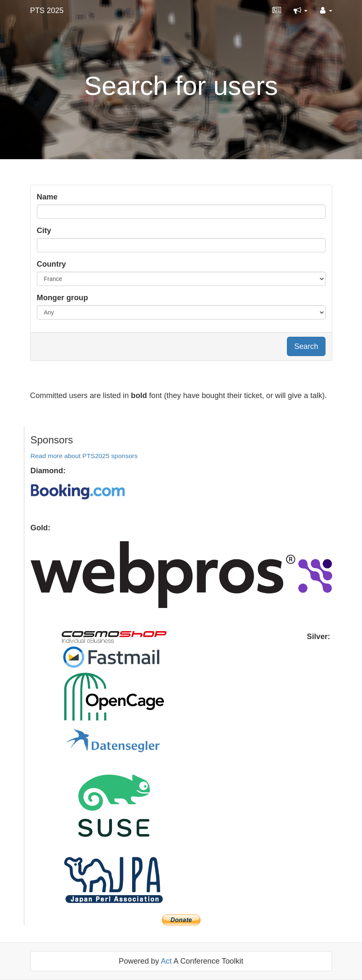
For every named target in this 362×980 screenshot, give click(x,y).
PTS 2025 (47, 10)
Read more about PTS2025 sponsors (84, 456)
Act (166, 961)
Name (47, 197)
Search (306, 346)
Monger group (63, 298)
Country (52, 264)
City (44, 231)
